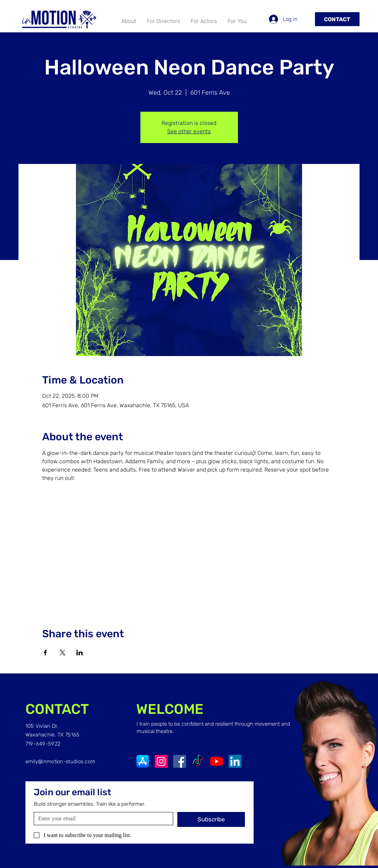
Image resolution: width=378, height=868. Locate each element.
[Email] (102, 819)
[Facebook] (180, 761)
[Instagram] (161, 761)
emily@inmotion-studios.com (60, 762)
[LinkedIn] (235, 761)
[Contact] (337, 19)
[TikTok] (198, 761)
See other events (189, 131)
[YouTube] (217, 761)
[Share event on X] (63, 653)
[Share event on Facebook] (45, 653)
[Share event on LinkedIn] (80, 653)
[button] (204, 21)
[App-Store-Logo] (143, 761)
